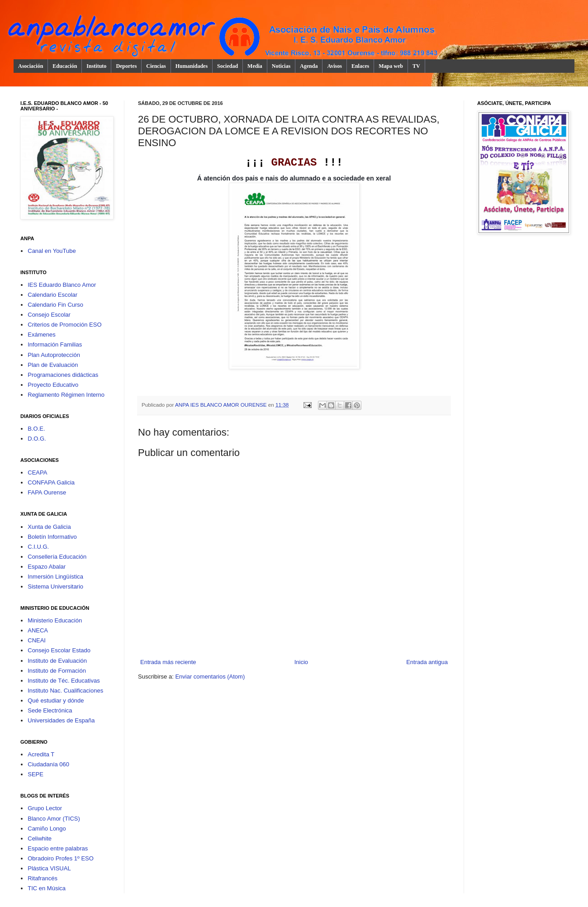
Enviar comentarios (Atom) (210, 677)
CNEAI (37, 640)
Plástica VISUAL (49, 868)
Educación (65, 66)
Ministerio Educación (55, 620)
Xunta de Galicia (49, 527)
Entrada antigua (427, 662)
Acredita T (41, 754)
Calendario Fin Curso (55, 305)
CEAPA (37, 472)
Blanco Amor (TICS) (54, 819)
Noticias (281, 66)
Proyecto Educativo (53, 385)
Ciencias (156, 66)
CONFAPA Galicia (51, 482)
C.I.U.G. (38, 547)
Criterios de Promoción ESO (64, 325)
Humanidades (192, 66)
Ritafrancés (43, 878)
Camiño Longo (47, 829)
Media (255, 66)
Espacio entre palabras (58, 848)
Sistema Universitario (55, 586)
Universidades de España (61, 720)
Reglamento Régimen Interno (66, 395)
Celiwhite (40, 838)
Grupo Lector (45, 808)
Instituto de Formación (57, 671)
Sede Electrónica (50, 710)
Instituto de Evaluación (57, 661)
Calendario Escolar (52, 295)
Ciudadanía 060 (48, 764)
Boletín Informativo (52, 537)
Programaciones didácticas (63, 375)
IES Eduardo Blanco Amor (62, 285)
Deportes (126, 66)
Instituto (96, 66)
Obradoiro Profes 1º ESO (61, 858)
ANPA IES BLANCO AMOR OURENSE (222, 405)
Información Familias (55, 344)
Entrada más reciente (168, 662)
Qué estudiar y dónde (56, 700)
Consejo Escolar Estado (59, 650)
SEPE (36, 774)
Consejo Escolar (49, 315)
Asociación (31, 66)
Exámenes (41, 335)
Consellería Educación (57, 557)
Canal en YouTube (52, 251)
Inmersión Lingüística (55, 577)
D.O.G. (37, 439)
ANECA (38, 630)
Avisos (334, 66)
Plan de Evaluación (53, 365)
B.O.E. (36, 429)
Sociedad (228, 66)
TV (416, 66)
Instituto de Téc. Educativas (64, 681)
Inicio (301, 662)
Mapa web (391, 66)
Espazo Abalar (47, 567)
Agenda (309, 66)
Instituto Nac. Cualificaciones (65, 691)
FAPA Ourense (47, 492)
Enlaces (360, 66)
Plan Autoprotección (54, 355)
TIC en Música (47, 888)
